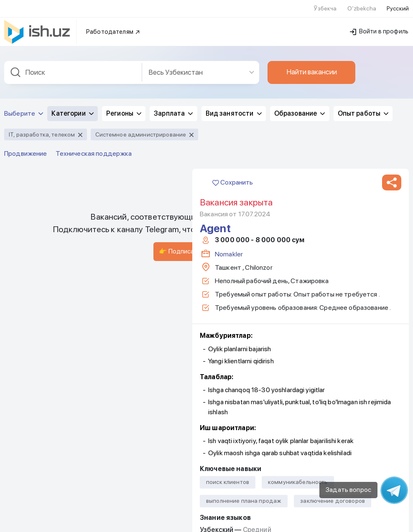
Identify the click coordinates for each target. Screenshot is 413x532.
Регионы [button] (124, 108)
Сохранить (233, 177)
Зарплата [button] (173, 108)
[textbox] (73, 67)
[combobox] (73, 67)
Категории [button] (73, 108)
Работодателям (113, 27)
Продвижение (26, 148)
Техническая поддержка (94, 148)
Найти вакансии (312, 67)
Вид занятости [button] (234, 108)
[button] (392, 177)
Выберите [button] (24, 108)
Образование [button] (300, 108)
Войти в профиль (379, 26)
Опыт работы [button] (363, 108)
